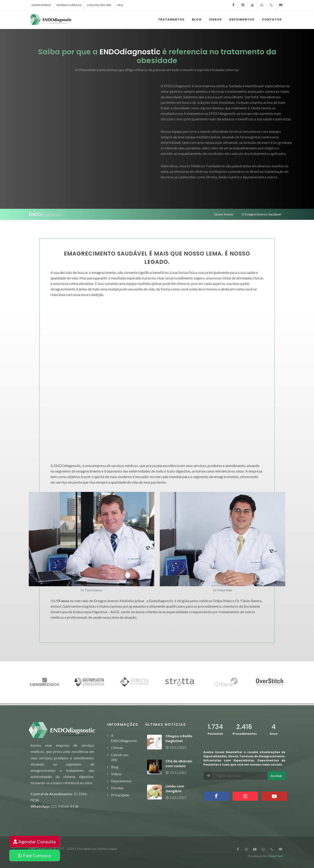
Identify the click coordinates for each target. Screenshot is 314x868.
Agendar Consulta (34, 842)
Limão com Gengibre (175, 789)
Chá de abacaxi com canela (179, 764)
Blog (115, 767)
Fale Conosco (35, 855)
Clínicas (117, 748)
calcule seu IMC (99, 5)
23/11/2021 (178, 773)
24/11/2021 (178, 748)
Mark (276, 856)
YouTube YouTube (274, 796)
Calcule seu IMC (120, 757)
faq (120, 5)
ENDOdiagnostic (41, 849)
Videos (116, 774)
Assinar (276, 776)
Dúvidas (117, 788)
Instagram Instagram (245, 796)
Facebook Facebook (216, 796)
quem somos (41, 5)
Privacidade (120, 795)
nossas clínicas (69, 5)
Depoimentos (121, 781)
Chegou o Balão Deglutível (179, 739)
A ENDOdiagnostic (124, 738)
